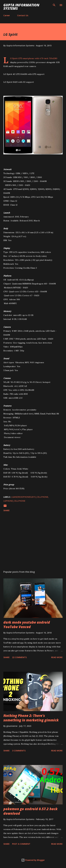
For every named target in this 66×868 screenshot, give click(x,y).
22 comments (19, 657)
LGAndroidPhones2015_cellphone (30, 497)
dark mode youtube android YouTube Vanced (27, 625)
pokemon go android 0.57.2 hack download (30, 811)
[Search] (54, 5)
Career (7, 15)
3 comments (19, 751)
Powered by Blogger (33, 860)
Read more (57, 657)
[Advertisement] (33, 542)
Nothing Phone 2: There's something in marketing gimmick (31, 718)
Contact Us (23, 15)
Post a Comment (21, 844)
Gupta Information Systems (21, 7)
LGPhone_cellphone (14, 501)
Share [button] (6, 510)
